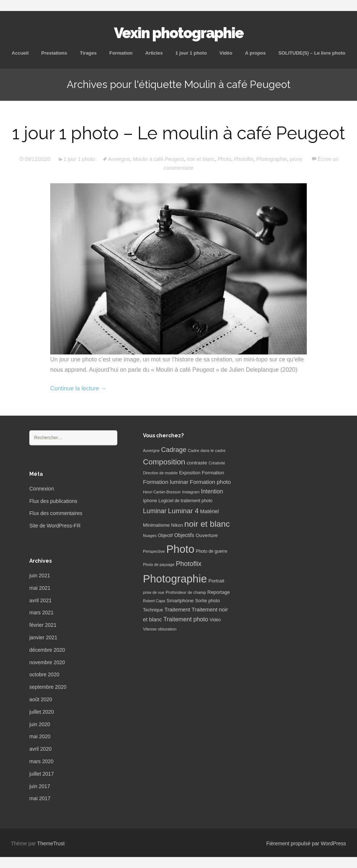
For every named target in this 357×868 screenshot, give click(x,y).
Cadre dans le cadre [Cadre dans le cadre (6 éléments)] (207, 450)
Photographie (272, 159)
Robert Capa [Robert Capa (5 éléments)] (154, 601)
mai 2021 (40, 588)
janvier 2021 (43, 637)
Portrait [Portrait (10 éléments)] (216, 581)
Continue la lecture (78, 388)
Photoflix (244, 159)
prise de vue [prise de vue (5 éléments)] (154, 592)
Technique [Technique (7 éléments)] (153, 610)
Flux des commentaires (56, 513)
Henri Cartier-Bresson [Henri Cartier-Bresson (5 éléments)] (162, 492)
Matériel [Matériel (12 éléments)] (209, 511)
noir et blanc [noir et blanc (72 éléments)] (207, 524)
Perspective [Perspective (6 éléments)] (154, 551)
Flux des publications (53, 501)
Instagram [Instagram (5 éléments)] (191, 492)
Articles (154, 53)
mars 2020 (41, 761)
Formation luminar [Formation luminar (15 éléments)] (166, 482)
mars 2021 (41, 613)
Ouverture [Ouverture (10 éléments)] (207, 535)
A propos (255, 53)
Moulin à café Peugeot (159, 159)
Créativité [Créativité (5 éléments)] (217, 463)
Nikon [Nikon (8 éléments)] (177, 525)
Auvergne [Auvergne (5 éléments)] (151, 450)
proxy (296, 159)
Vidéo (226, 53)
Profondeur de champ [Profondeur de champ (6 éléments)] (186, 592)
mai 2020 (40, 736)
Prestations (54, 53)
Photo (224, 159)
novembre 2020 (47, 662)
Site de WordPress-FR (55, 526)
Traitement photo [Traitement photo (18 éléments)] (186, 619)
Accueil (20, 53)
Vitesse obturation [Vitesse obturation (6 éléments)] (160, 629)
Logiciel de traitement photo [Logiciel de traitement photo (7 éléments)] (185, 501)
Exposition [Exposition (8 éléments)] (190, 473)
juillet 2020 (42, 712)
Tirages (88, 53)
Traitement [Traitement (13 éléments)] (177, 610)
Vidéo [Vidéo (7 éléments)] (215, 620)
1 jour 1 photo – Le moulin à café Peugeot (178, 133)
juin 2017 (40, 786)
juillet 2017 (42, 774)
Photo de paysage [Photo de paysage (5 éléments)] (159, 564)
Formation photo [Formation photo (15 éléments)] (210, 482)
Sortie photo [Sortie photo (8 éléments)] (207, 601)
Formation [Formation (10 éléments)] (213, 473)
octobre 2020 (44, 674)
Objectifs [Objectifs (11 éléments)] (184, 535)
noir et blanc (201, 159)
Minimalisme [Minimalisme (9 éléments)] (156, 525)
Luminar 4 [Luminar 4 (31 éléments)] (183, 511)
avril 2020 (41, 749)
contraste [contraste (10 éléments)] (197, 463)
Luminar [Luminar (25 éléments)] (155, 511)
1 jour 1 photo (191, 53)
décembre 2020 (47, 650)
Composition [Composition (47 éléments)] (164, 462)
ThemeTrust (51, 843)
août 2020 (41, 699)
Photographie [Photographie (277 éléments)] (175, 579)
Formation (121, 53)
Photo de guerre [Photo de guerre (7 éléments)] (211, 551)
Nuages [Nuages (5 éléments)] (150, 536)
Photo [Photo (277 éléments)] (181, 549)
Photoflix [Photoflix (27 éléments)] (189, 564)
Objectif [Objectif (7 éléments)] (165, 536)
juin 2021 (40, 575)
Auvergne (119, 159)
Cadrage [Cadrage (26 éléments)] (174, 450)
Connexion (42, 489)
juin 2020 (40, 724)
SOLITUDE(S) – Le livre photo (312, 53)
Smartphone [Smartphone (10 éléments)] (180, 601)
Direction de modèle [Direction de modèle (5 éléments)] (160, 473)
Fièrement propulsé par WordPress (306, 843)
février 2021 (43, 625)
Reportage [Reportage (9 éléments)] (219, 592)
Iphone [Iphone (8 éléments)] (150, 501)
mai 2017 (40, 798)
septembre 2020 (48, 687)
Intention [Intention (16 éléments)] (212, 491)
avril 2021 (41, 600)
